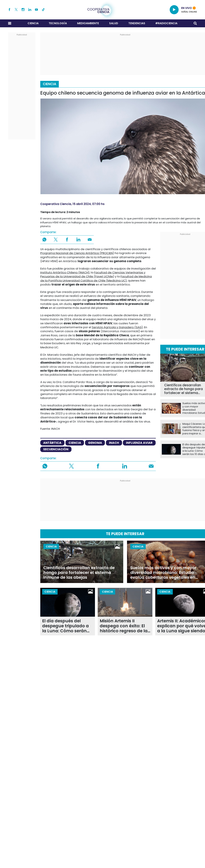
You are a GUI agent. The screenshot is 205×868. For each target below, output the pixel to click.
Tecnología (58, 23)
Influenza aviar (139, 443)
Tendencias (137, 23)
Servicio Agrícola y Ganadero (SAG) (117, 327)
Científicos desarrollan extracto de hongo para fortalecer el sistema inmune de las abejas (79, 573)
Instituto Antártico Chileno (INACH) (65, 272)
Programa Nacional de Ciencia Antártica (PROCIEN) (77, 253)
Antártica (52, 443)
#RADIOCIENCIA (166, 23)
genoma (95, 443)
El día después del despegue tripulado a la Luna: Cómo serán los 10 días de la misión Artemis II (67, 626)
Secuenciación (56, 449)
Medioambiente (88, 23)
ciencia (75, 443)
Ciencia (33, 23)
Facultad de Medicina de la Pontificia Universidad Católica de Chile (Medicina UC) (96, 278)
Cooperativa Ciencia (56, 204)
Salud (114, 23)
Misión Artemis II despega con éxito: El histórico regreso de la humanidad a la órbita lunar (124, 626)
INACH (114, 443)
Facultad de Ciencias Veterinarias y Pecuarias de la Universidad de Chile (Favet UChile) (93, 274)
